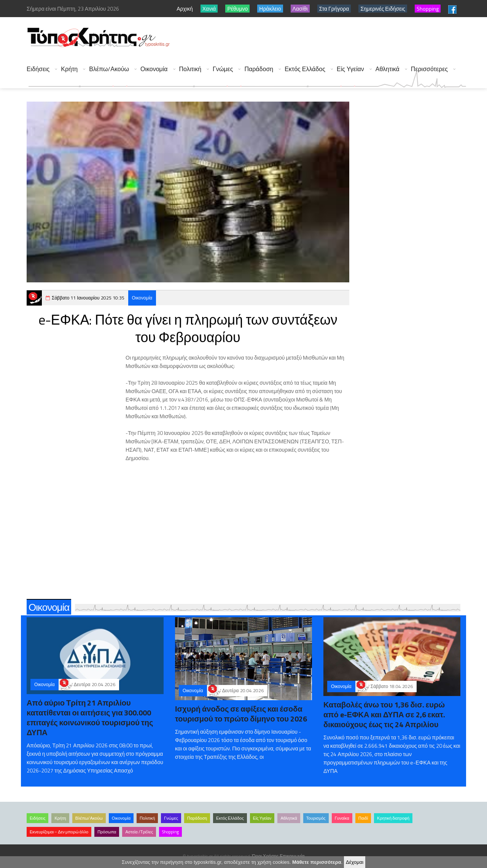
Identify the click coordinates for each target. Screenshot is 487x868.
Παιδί (363, 818)
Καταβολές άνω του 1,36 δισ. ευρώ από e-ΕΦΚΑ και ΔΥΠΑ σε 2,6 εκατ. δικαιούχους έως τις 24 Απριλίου (384, 714)
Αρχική (185, 9)
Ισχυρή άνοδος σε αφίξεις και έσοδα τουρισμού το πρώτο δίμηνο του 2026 (241, 714)
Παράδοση (259, 69)
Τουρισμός (316, 818)
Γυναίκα (342, 818)
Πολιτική (190, 69)
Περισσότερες (429, 69)
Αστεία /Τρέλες (139, 832)
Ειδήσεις (38, 69)
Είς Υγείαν (350, 69)
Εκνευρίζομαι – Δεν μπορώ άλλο (59, 832)
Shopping (170, 832)
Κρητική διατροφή (393, 818)
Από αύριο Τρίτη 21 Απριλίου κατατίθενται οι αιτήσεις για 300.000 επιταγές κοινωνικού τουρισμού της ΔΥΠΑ (90, 717)
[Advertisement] (328, 38)
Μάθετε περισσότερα (317, 862)
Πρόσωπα (107, 832)
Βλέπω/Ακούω (109, 69)
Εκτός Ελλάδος (305, 69)
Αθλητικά (388, 69)
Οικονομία (154, 69)
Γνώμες (223, 69)
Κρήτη (69, 69)
